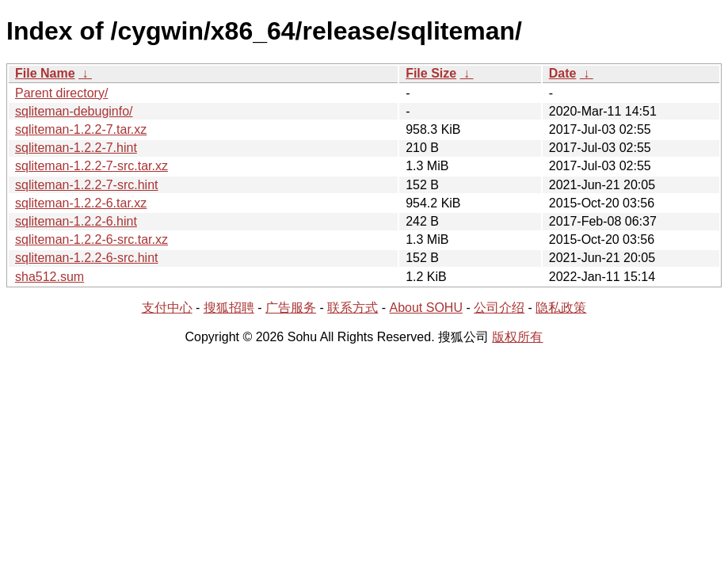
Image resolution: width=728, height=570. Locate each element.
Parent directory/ (61, 93)
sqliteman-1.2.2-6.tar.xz (81, 203)
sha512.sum (50, 277)
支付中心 (167, 308)
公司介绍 (499, 308)
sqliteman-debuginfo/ (74, 111)
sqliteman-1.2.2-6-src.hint (87, 258)
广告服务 (291, 308)
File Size (431, 73)
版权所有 (517, 337)
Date (563, 73)
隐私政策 (561, 308)
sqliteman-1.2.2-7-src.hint (87, 185)
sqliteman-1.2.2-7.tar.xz (81, 129)
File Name (45, 73)
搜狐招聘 (229, 308)
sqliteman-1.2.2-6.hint (76, 221)
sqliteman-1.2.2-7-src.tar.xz (91, 166)
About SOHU (425, 308)
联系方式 (353, 308)
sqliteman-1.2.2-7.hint (76, 148)
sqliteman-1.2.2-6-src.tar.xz (91, 239)
